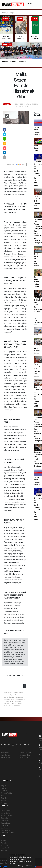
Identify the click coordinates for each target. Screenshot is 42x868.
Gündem (4, 791)
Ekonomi (4, 788)
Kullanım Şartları (25, 753)
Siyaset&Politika (7, 793)
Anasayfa (5, 13)
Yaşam (29, 4)
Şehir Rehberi (6, 830)
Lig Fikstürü (5, 821)
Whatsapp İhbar (25, 755)
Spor (3, 796)
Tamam (29, 866)
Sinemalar (5, 825)
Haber (36, 335)
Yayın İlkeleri (5, 755)
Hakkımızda (5, 753)
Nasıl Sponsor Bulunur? (37, 148)
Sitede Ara (5, 841)
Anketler (4, 843)
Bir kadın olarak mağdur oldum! (37, 282)
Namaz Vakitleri (7, 816)
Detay (20, 866)
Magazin (4, 803)
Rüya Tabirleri (6, 848)
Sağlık (12, 13)
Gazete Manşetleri (7, 833)
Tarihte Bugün (6, 823)
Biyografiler (5, 845)
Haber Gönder (24, 757)
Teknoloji (4, 798)
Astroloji (4, 850)
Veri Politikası (6, 757)
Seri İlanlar (5, 828)
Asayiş (3, 801)
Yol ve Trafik (5, 813)
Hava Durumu (6, 811)
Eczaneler (5, 818)
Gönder (25, 686)
